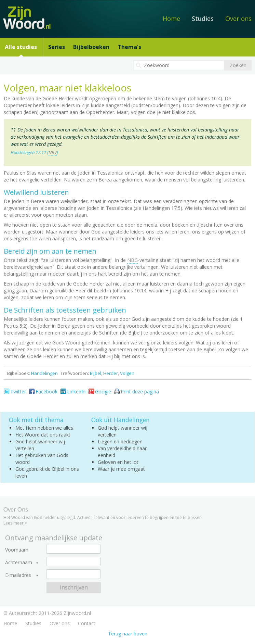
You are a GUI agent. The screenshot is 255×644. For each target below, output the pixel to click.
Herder (111, 373)
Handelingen (44, 373)
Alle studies (21, 47)
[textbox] (179, 65)
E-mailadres (18, 575)
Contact (87, 623)
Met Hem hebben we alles (44, 428)
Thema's (129, 47)
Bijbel (96, 373)
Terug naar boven (128, 634)
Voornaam (17, 550)
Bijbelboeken (91, 47)
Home (171, 18)
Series (57, 47)
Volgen (127, 373)
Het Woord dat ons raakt (43, 435)
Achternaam (19, 563)
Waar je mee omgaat (121, 469)
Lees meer (14, 523)
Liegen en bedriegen (120, 441)
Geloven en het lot (118, 462)
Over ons (238, 18)
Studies (203, 18)
